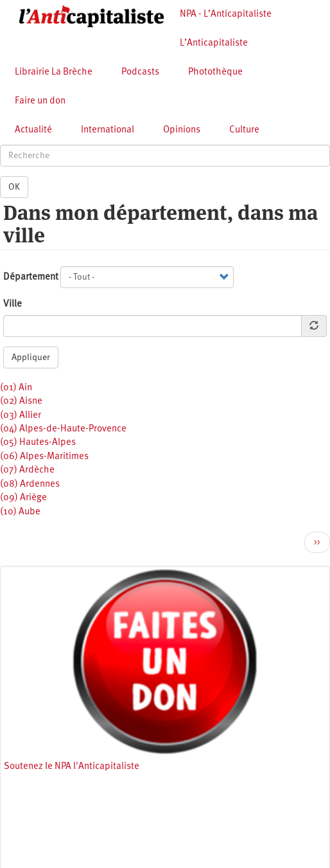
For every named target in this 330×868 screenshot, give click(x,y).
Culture (244, 130)
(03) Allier (21, 416)
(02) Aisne (21, 402)
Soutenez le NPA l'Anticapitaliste (72, 767)
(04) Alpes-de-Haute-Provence (63, 429)
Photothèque (215, 72)
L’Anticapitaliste (214, 43)
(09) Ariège (23, 498)
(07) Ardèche (27, 470)
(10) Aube (20, 512)
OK (14, 187)
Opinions (182, 130)
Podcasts (140, 72)
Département (31, 277)
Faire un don (40, 101)
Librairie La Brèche (54, 72)
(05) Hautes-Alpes (38, 443)
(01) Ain (16, 388)
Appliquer (31, 357)
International (108, 130)
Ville (13, 304)
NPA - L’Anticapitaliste (226, 14)
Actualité (33, 130)
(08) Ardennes (30, 484)
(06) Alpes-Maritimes (44, 457)
